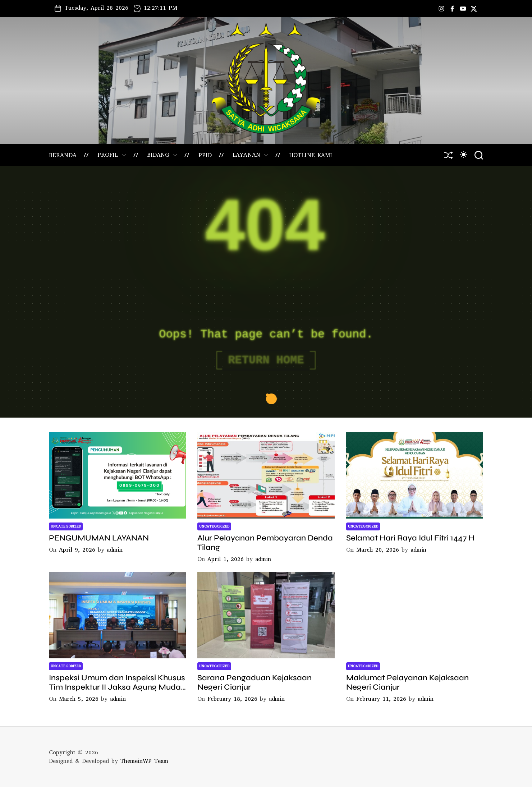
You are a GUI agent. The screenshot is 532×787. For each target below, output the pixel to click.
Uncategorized (66, 526)
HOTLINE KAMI (311, 155)
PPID (205, 155)
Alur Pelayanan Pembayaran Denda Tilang (265, 543)
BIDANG (162, 155)
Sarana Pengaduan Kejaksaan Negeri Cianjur (254, 682)
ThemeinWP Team (144, 761)
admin (115, 550)
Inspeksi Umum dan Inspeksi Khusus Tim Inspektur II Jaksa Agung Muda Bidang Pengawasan (117, 687)
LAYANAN (250, 155)
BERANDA (63, 155)
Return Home (266, 360)
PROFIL (112, 155)
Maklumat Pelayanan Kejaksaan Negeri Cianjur (407, 682)
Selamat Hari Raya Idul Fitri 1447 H (410, 538)
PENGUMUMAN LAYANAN (99, 538)
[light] (464, 155)
